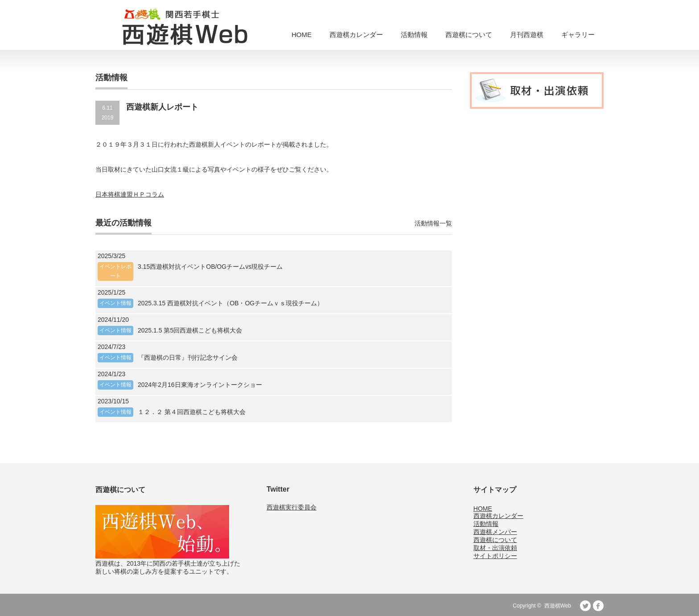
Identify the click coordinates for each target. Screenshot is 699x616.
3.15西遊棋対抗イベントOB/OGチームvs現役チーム (210, 267)
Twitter (585, 606)
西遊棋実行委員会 (292, 507)
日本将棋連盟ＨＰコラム (130, 194)
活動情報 (414, 35)
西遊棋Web (558, 606)
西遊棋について (469, 35)
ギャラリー (578, 35)
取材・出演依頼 (495, 548)
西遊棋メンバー (495, 532)
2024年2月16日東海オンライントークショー (200, 385)
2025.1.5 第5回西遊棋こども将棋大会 (190, 330)
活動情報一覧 (433, 223)
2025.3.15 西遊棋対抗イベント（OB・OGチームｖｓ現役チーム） (230, 303)
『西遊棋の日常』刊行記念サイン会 (188, 357)
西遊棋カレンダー (356, 35)
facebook (598, 606)
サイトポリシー (495, 556)
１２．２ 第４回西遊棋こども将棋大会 (192, 412)
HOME (302, 35)
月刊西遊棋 (527, 35)
